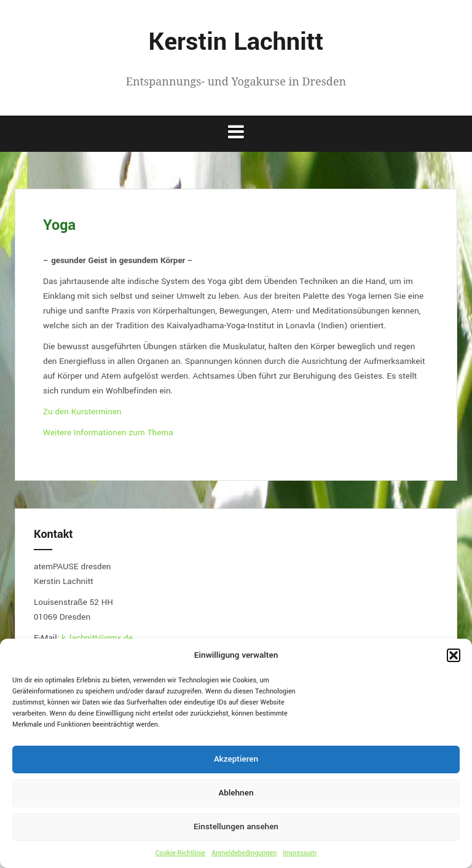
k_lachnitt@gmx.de (97, 638)
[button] (454, 655)
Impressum (300, 853)
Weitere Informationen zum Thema (108, 432)
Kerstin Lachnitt (236, 42)
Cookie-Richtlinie (181, 853)
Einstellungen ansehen (236, 827)
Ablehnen (236, 793)
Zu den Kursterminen (82, 412)
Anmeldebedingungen (244, 853)
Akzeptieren (236, 759)
